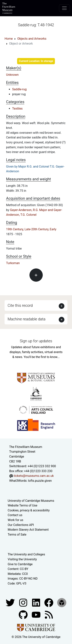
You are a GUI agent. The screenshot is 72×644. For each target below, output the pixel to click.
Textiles (17, 109)
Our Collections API (21, 525)
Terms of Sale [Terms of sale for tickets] (17, 535)
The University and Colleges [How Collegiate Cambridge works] (26, 554)
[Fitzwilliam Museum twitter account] (11, 602)
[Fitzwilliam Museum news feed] (49, 614)
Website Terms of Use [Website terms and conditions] (23, 505)
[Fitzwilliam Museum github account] (24, 614)
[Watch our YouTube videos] (36, 614)
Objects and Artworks (32, 39)
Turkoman (13, 263)
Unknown (12, 75)
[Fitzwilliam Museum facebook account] (36, 602)
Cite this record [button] (20, 305)
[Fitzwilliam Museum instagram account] (24, 602)
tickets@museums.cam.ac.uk (34, 476)
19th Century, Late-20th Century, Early (31, 229)
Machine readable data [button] (27, 319)
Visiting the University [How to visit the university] (22, 559)
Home (9, 39)
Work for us (16, 520)
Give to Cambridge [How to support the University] (20, 564)
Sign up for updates (36, 341)
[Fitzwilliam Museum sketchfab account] (62, 602)
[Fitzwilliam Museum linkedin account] (49, 602)
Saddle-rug (19, 89)
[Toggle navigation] (64, 8)
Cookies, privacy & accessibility (29, 510)
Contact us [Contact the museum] (15, 515)
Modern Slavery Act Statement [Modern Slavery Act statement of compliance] (28, 530)
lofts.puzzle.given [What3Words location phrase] (40, 481)
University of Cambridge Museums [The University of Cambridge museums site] (31, 501)
